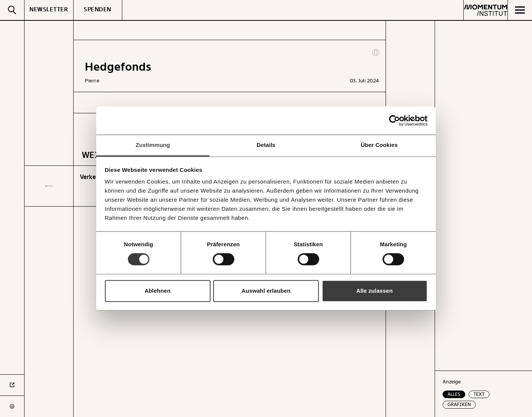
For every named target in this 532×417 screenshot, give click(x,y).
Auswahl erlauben (266, 291)
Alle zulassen (374, 291)
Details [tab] (266, 145)
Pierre (92, 81)
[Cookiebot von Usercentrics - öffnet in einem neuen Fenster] (394, 120)
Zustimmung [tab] (153, 145)
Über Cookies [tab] (379, 145)
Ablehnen (158, 291)
